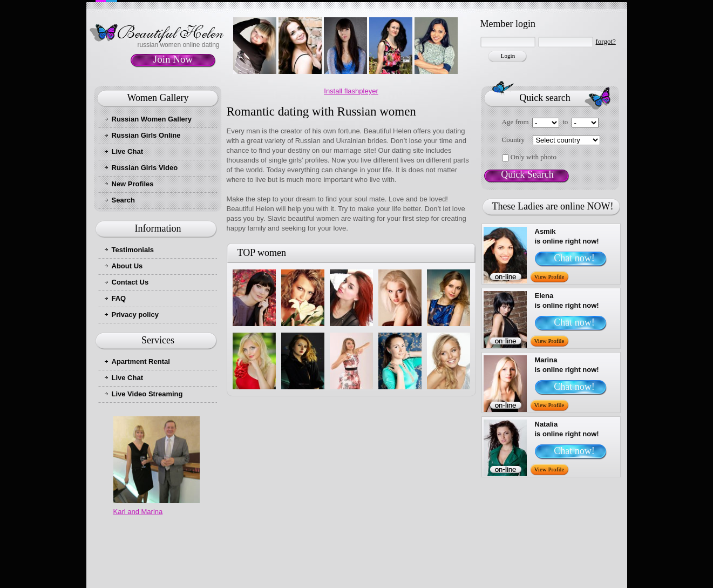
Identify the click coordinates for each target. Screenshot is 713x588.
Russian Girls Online (146, 135)
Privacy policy (135, 315)
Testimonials (133, 250)
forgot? (606, 41)
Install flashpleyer (351, 91)
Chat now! (574, 258)
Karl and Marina (138, 512)
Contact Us (130, 282)
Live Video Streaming (147, 394)
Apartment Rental (141, 361)
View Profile (549, 276)
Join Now (173, 59)
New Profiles (133, 184)
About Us (127, 266)
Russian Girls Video (145, 168)
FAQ (119, 298)
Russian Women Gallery (152, 119)
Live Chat (128, 151)
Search (123, 200)
